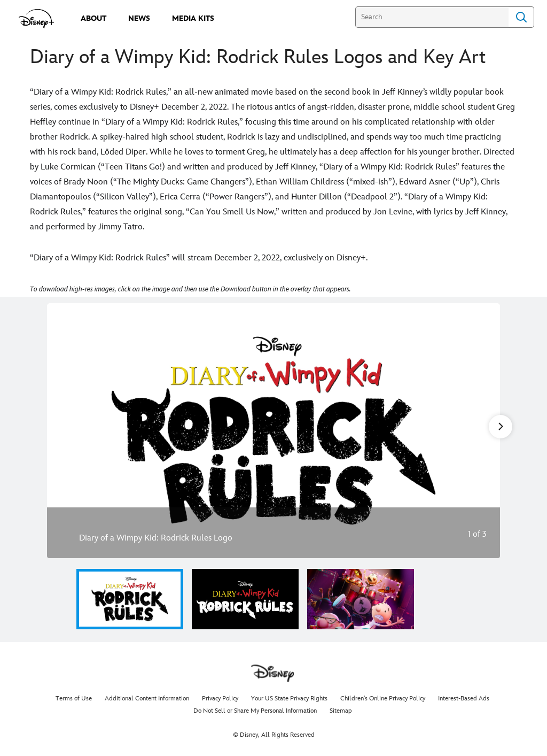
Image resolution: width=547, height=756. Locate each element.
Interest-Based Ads (464, 699)
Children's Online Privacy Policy (383, 699)
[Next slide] (484, 431)
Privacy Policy (220, 699)
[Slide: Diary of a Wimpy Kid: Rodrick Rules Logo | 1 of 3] (273, 431)
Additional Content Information (147, 699)
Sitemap (341, 711)
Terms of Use (74, 699)
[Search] (432, 17)
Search (521, 17)
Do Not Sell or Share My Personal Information (255, 711)
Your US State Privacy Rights (289, 699)
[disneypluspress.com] (37, 19)
